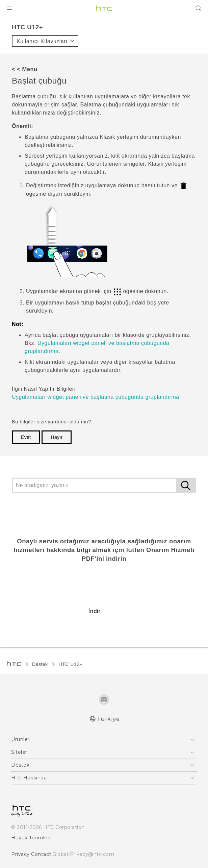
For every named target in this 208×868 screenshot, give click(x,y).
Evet (26, 437)
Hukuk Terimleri (31, 838)
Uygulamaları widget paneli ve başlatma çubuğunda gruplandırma (96, 397)
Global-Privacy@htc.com (83, 854)
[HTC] (104, 8)
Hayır (57, 437)
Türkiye (108, 719)
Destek (40, 664)
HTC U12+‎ (71, 664)
